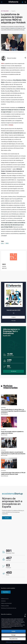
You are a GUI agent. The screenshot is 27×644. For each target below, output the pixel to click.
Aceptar (14, 631)
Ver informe (14, 371)
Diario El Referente (5, 414)
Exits (2, 243)
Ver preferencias (14, 639)
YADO (7, 243)
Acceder (7, 518)
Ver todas (14, 321)
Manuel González (12, 58)
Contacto (3, 601)
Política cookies (9, 642)
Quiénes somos (5, 599)
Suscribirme (6, 592)
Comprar (14, 317)
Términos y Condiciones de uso (9, 608)
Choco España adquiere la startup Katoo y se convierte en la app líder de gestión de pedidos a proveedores (13, 411)
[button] (25, 616)
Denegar (14, 635)
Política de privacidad (16, 642)
